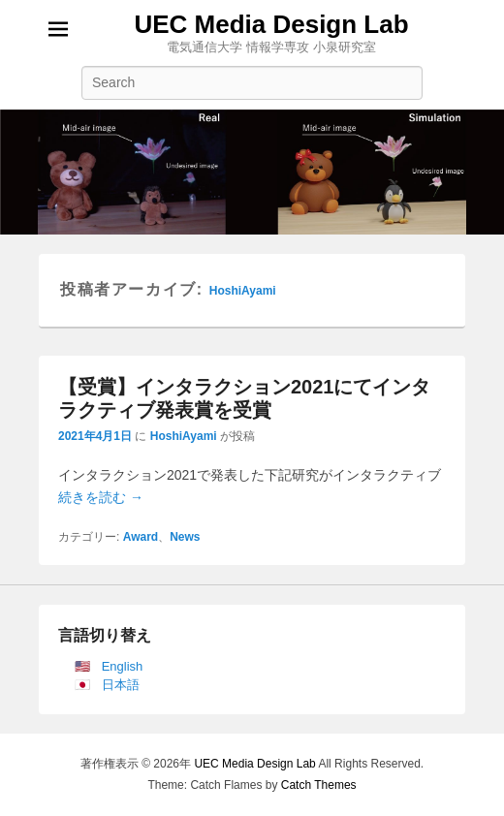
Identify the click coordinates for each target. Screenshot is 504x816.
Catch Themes (319, 785)
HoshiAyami (243, 291)
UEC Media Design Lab (271, 24)
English (123, 666)
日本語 (121, 685)
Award (141, 537)
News (185, 537)
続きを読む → (101, 497)
